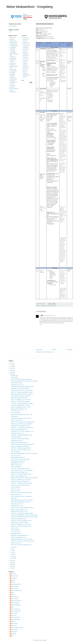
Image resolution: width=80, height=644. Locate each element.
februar (13, 556)
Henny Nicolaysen (15, 603)
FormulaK (12, 47)
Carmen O (25, 43)
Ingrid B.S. (25, 56)
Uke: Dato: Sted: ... (15, 528)
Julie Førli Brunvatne (16, 617)
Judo (11, 62)
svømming (12, 92)
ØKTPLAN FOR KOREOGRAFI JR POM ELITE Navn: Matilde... (24, 381)
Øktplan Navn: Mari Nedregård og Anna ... (20, 535)
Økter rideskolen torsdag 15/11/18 (18, 461)
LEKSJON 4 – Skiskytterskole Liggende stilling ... (21, 448)
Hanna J (25, 52)
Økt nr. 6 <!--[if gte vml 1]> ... (17, 420)
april (12, 553)
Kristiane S (25, 67)
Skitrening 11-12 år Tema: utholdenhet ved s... (21, 450)
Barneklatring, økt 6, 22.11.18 (17, 433)
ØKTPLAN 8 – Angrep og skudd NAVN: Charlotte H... (22, 392)
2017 (11, 561)
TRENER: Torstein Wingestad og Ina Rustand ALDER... (23, 444)
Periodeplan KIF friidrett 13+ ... (17, 441)
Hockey (11, 57)
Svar (41, 325)
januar (13, 558)
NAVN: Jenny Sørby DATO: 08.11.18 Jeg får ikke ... (22, 496)
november (14, 378)
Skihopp (12, 77)
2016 (11, 562)
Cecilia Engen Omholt (16, 584)
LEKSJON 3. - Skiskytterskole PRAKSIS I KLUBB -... (22, 483)
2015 (11, 564)
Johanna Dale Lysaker (16, 611)
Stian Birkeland (15, 630)
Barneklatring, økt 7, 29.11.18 (17, 385)
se (40, 316)
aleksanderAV (26, 75)
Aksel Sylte (14, 574)
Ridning (12, 74)
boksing (12, 87)
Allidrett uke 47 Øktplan (16, 437)
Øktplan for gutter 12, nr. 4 (17, 495)
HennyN (25, 54)
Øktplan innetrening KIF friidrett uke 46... (20, 472)
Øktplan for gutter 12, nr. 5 (17, 465)
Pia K (24, 72)
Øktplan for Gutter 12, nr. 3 (17, 543)
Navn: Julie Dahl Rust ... (19, 413)
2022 (11, 367)
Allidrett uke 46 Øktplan (16, 467)
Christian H (25, 46)
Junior (52, 306)
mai (12, 551)
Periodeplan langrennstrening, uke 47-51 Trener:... (22, 418)
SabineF (55, 306)
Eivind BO (25, 49)
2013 (11, 568)
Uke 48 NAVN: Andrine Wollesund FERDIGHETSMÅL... (23, 387)
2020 (11, 370)
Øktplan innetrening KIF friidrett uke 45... (20, 511)
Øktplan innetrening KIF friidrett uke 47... (20, 442)
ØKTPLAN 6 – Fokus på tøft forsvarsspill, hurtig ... (22, 474)
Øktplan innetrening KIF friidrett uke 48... (20, 398)
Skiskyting (12, 79)
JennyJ (24, 57)
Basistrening (13, 43)
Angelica (13, 580)
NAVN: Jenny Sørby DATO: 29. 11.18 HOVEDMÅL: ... (22, 390)
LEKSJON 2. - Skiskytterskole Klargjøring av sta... (22, 526)
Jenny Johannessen (16, 609)
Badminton (12, 41)
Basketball (12, 44)
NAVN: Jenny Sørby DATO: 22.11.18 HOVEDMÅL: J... (22, 424)
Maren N (25, 69)
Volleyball (12, 85)
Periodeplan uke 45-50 (16, 534)
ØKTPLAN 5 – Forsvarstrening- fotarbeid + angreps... (22, 513)
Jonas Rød (14, 615)
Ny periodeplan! (14, 416)
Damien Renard (15, 588)
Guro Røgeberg (15, 597)
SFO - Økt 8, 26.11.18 (16, 411)
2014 (11, 566)
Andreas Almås (15, 576)
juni (12, 549)
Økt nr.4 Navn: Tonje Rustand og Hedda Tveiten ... (22, 545)
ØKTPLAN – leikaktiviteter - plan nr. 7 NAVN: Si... (21, 400)
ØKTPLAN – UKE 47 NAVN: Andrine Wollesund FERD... (23, 422)
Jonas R (25, 60)
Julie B (24, 64)
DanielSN (25, 47)
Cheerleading (43, 306)
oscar (13, 636)
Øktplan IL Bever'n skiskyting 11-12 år (19, 409)
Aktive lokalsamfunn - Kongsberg (30, 7)
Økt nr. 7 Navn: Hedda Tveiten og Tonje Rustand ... (22, 379)
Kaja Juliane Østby (15, 619)
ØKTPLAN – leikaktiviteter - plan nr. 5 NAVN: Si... (21, 524)
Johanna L (25, 59)
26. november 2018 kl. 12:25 (49, 316)
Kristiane (13, 621)
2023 (11, 365)
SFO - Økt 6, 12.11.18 (16, 489)
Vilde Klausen (14, 632)
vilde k (24, 77)
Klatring (12, 65)
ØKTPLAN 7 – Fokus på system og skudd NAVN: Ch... (23, 428)
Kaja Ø (24, 65)
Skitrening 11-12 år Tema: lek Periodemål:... (21, 485)
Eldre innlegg (70, 350)
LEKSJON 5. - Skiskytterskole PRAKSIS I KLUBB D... (22, 403)
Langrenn (12, 69)
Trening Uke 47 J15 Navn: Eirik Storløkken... (20, 439)
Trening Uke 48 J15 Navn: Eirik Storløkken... (20, 388)
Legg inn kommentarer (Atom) (48, 352)
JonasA (25, 62)
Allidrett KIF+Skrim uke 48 (17, 383)
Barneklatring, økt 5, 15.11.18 (17, 463)
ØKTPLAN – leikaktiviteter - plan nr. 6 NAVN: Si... (21, 480)
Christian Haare (15, 586)
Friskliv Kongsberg (14, 54)
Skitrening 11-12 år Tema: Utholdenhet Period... (21, 521)
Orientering (12, 71)
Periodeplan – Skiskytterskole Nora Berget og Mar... (22, 435)
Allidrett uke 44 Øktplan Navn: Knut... (19, 519)
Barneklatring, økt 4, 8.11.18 (17, 504)
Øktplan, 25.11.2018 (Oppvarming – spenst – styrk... (22, 415)
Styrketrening (13, 82)
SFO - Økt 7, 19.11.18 (16, 456)
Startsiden (54, 350)
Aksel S (25, 38)
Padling (11, 72)
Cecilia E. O (25, 44)
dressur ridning (13, 89)
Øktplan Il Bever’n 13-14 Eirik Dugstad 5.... (20, 522)
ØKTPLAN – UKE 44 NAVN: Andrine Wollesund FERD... (23, 541)
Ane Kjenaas (14, 578)
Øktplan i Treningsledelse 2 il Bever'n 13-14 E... (21, 407)
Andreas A (25, 39)
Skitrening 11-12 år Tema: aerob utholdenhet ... (21, 402)
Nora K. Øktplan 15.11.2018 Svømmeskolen (20, 459)
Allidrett (11, 38)
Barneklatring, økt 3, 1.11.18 (17, 506)
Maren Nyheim (15, 623)
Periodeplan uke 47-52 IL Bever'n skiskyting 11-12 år (22, 431)
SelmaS (25, 73)
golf (11, 90)
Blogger (45, 640)
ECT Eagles (48, 306)
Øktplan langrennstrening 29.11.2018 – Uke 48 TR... (22, 394)
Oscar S (25, 70)
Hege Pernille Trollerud (16, 601)
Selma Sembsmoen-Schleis (17, 628)
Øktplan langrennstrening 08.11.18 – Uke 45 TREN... (22, 500)
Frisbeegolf (12, 52)
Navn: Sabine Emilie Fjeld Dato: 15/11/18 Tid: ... (21, 468)
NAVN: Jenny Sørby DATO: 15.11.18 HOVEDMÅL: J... (22, 470)
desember (14, 376)
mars (12, 555)
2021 (11, 369)
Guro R (25, 51)
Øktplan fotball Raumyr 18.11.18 (18, 457)
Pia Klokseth (14, 626)
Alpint (11, 39)
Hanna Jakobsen (15, 599)
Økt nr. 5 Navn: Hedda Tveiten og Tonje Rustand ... (22, 493)
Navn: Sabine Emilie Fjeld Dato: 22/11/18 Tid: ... (21, 405)
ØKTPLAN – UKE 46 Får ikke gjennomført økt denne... (23, 508)
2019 (11, 372)
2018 (11, 374)
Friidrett (12, 51)
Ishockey (12, 60)
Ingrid (13, 607)
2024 (11, 363)
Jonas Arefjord (15, 613)
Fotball (11, 49)
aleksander (14, 634)
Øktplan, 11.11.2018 (15, 491)
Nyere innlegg (39, 350)
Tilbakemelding (13, 26)
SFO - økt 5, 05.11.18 (16, 532)
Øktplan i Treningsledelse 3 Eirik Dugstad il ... (21, 446)
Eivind (13, 592)
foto (11, 32)
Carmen (13, 582)
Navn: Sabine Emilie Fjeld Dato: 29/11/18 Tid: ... (21, 396)
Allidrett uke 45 (14, 498)
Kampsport (12, 63)
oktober (13, 547)
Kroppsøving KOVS (14, 66)
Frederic (13, 595)
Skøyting (12, 81)
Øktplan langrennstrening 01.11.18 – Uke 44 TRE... (22, 539)
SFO (11, 76)
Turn (11, 84)
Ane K (24, 41)
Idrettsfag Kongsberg (16, 605)
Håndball (12, 58)
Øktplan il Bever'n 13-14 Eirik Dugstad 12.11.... (21, 482)
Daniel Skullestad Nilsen (17, 590)
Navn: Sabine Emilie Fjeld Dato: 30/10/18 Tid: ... (21, 502)
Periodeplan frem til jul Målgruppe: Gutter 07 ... (21, 426)
